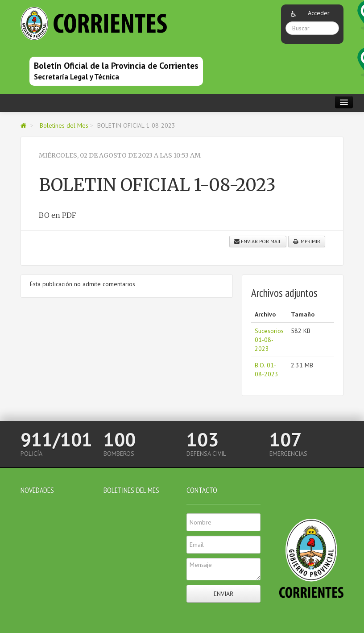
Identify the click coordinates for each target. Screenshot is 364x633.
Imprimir (307, 241)
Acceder (319, 13)
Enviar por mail (258, 241)
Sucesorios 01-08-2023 (269, 340)
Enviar (223, 594)
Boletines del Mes (64, 125)
